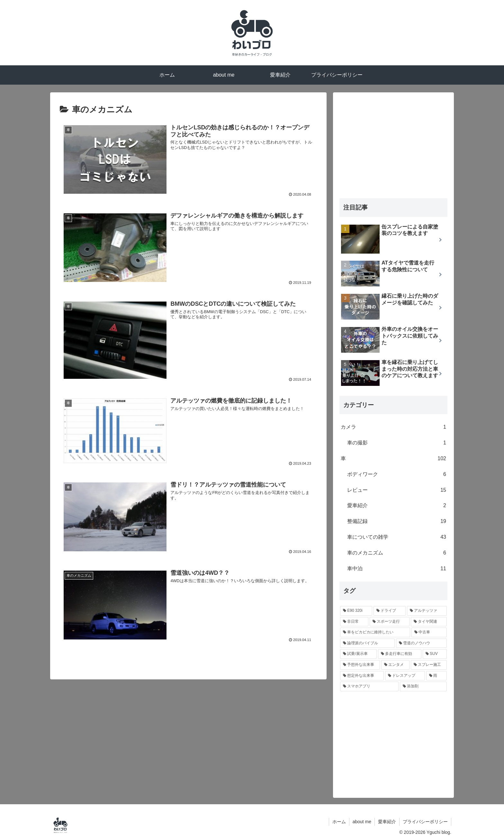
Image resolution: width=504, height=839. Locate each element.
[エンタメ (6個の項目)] (395, 665)
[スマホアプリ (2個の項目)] (369, 686)
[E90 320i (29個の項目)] (356, 611)
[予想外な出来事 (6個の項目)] (360, 665)
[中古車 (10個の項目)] (429, 632)
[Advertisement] (393, 144)
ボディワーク (397, 475)
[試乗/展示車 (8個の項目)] (358, 654)
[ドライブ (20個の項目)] (390, 611)
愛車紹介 (397, 506)
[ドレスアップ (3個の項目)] (405, 676)
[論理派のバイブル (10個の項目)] (367, 643)
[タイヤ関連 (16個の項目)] (429, 622)
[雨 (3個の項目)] (437, 676)
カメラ (393, 427)
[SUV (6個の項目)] (435, 654)
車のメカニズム (397, 553)
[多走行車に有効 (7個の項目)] (400, 654)
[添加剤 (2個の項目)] (423, 686)
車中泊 (397, 569)
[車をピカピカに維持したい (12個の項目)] (375, 632)
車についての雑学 (397, 537)
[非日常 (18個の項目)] (354, 622)
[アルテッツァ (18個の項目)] (427, 611)
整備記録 (397, 522)
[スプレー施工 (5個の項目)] (429, 665)
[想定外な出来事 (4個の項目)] (362, 676)
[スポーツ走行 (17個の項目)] (390, 622)
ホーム (339, 822)
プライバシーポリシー (425, 822)
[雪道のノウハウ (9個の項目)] (421, 643)
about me (362, 822)
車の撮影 (397, 443)
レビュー (397, 490)
